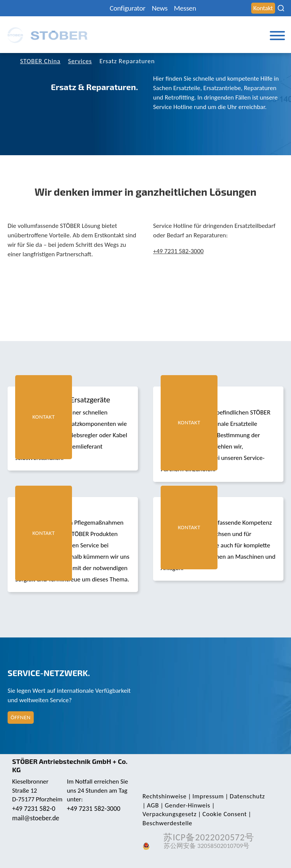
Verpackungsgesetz (170, 814)
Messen (185, 8)
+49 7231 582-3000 (178, 251)
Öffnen (21, 717)
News (160, 8)
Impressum (208, 796)
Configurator (128, 8)
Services (80, 61)
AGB (153, 805)
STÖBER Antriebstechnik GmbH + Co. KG (70, 765)
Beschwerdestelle (167, 823)
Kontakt (263, 8)
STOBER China (40, 61)
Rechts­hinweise (164, 796)
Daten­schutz (247, 796)
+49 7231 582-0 (34, 809)
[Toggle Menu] (277, 36)
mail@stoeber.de (36, 818)
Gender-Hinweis (188, 805)
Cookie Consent (225, 814)
